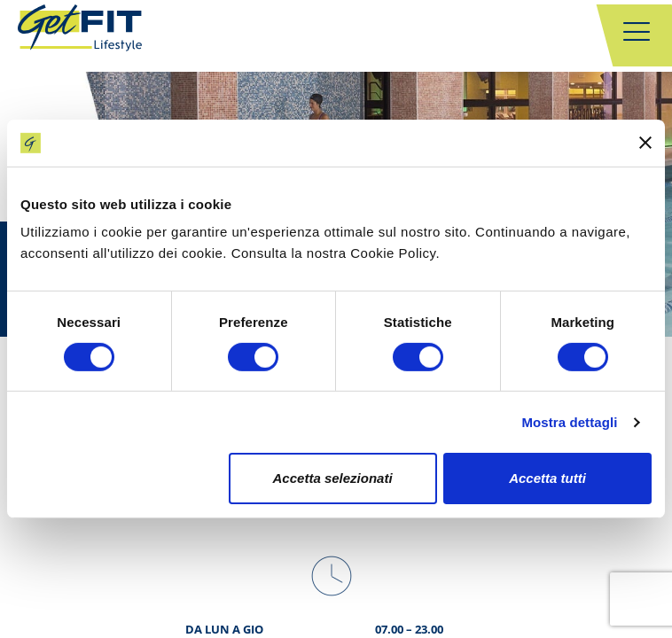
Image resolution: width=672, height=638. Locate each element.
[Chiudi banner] (645, 143)
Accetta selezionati (333, 478)
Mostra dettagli (569, 422)
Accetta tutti (547, 478)
